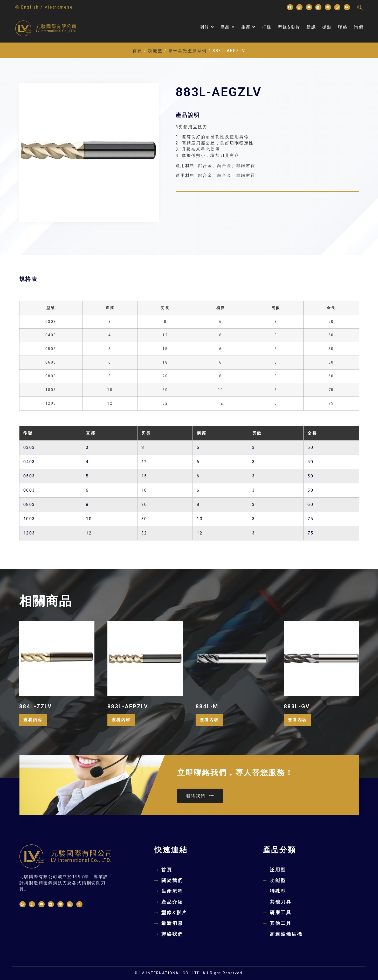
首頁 (137, 51)
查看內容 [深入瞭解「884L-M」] (209, 720)
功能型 (155, 51)
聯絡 (343, 27)
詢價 (359, 27)
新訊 (311, 27)
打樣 (267, 27)
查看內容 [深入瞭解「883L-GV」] (298, 720)
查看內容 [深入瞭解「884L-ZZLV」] (33, 720)
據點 (327, 27)
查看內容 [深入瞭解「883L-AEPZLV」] (121, 720)
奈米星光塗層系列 (188, 51)
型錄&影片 (289, 27)
